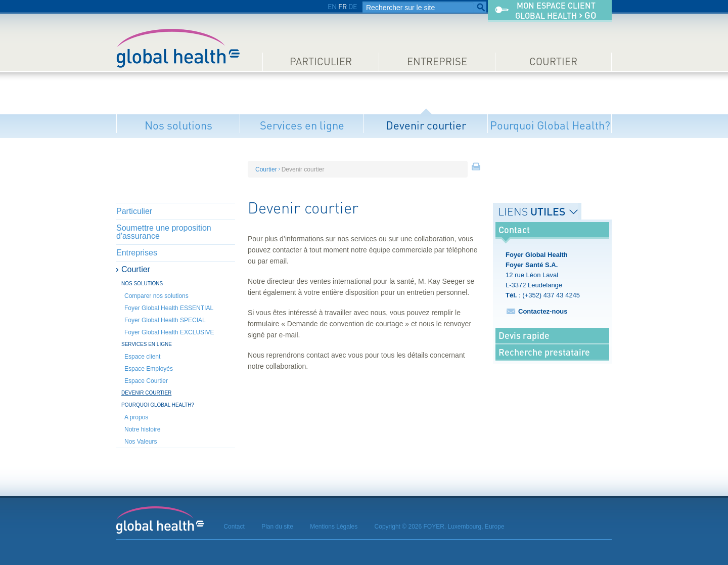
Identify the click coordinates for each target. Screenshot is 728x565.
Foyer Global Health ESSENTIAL (169, 308)
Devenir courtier (426, 125)
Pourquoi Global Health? (550, 125)
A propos (136, 417)
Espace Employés (149, 369)
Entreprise (437, 61)
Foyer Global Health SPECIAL (165, 320)
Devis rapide (524, 335)
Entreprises (137, 253)
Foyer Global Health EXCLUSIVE (169, 332)
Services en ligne (302, 125)
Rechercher (481, 8)
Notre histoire (142, 429)
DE (353, 6)
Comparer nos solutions (156, 296)
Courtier (553, 61)
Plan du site (277, 527)
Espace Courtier (146, 381)
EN (332, 6)
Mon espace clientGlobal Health (556, 11)
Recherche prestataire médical (544, 360)
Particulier (321, 61)
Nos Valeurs (141, 442)
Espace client (142, 357)
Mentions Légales (334, 527)
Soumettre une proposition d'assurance (164, 232)
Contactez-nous (543, 311)
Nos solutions (178, 125)
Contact (234, 527)
